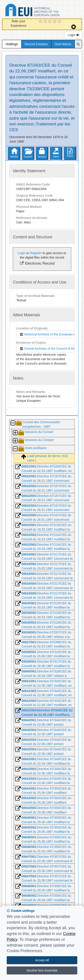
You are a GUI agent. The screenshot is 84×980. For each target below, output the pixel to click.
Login (73, 35)
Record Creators (36, 44)
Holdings (12, 44)
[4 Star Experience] (55, 22)
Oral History (63, 44)
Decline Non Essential (42, 970)
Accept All (42, 960)
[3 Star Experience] (51, 22)
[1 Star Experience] (41, 22)
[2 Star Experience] (46, 22)
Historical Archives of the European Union (49, 334)
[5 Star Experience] (60, 22)
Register (36, 253)
